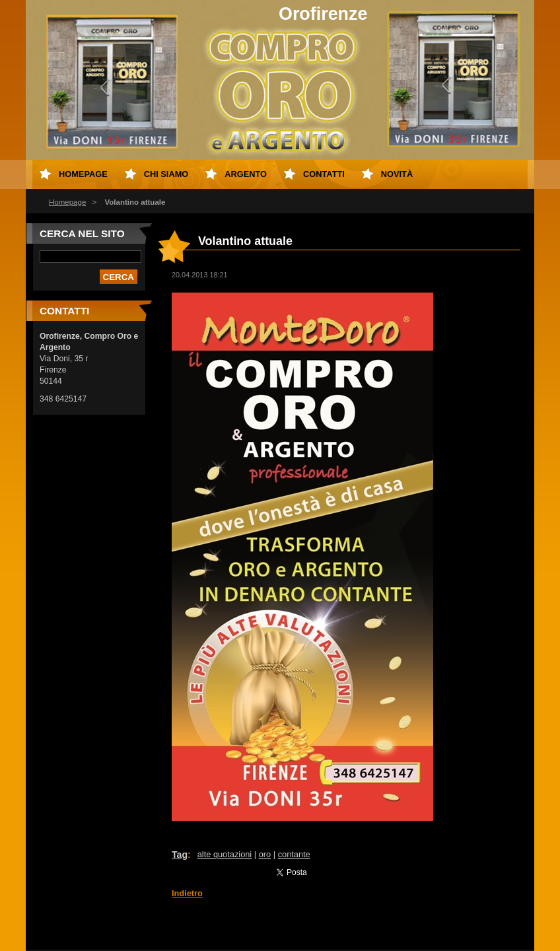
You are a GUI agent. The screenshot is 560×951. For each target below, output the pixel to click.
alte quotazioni (225, 854)
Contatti (324, 174)
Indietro (187, 893)
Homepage (67, 202)
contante (294, 854)
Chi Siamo (166, 174)
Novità (397, 174)
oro (265, 854)
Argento (246, 174)
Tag (180, 855)
